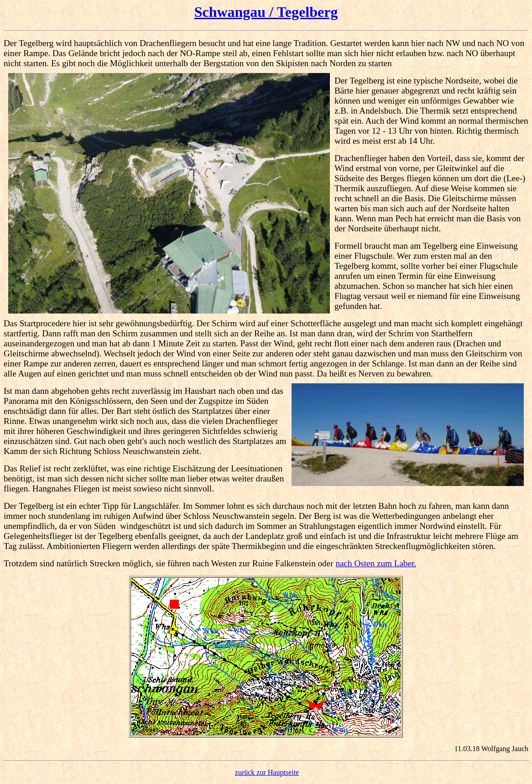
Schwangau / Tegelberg (266, 12)
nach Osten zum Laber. (376, 563)
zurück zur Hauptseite (267, 772)
